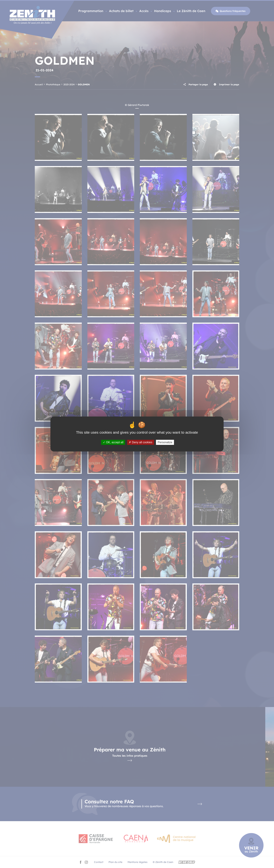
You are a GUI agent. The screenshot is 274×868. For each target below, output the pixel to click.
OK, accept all (113, 442)
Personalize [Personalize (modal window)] (165, 442)
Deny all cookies (140, 442)
